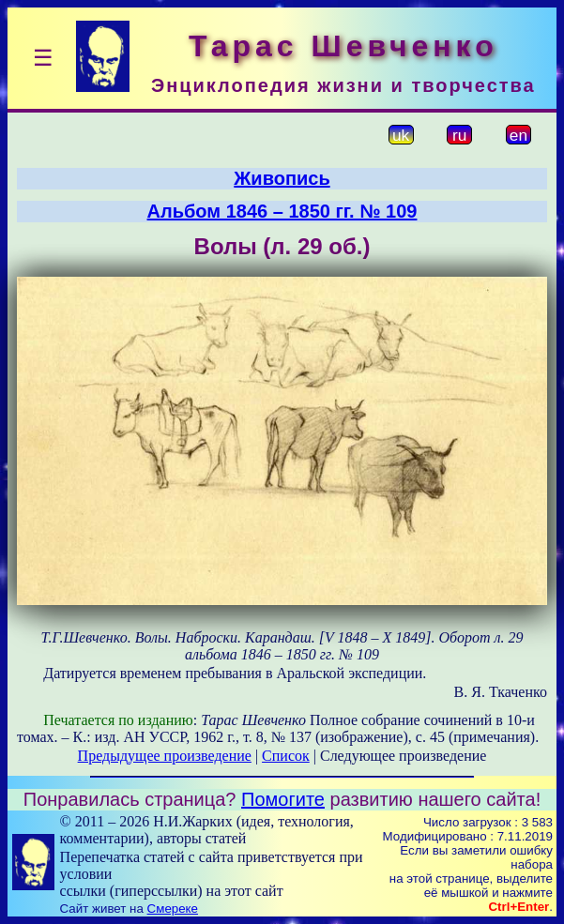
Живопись (282, 178)
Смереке (173, 909)
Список (286, 756)
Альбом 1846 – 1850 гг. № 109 (282, 211)
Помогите (283, 799)
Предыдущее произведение (165, 756)
